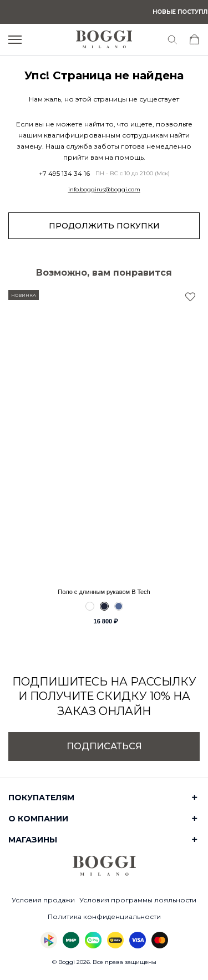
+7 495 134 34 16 (64, 174)
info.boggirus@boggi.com (104, 190)
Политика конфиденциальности (104, 916)
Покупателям (41, 798)
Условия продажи (43, 900)
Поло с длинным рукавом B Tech (104, 592)
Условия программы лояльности (138, 900)
